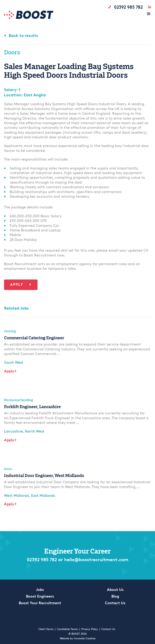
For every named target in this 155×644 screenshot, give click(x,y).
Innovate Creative (85, 639)
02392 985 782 (39, 560)
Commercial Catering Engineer (34, 338)
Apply (21, 285)
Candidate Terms (67, 629)
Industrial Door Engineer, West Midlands (44, 475)
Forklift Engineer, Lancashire (32, 407)
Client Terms (46, 629)
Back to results (21, 36)
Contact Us (115, 604)
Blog (115, 597)
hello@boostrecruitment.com (97, 560)
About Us (115, 590)
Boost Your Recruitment (40, 604)
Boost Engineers (40, 597)
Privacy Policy (90, 629)
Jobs (40, 590)
